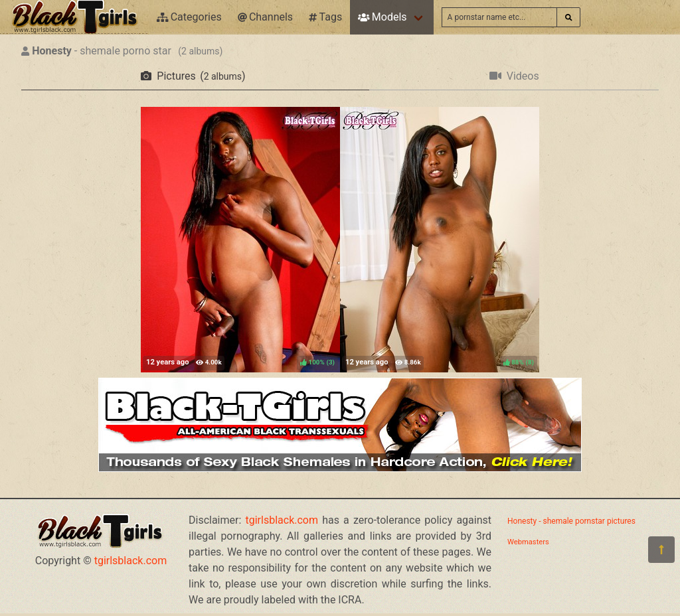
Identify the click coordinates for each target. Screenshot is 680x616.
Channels (265, 17)
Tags (325, 17)
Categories (189, 17)
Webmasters (528, 542)
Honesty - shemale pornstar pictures (571, 521)
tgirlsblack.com (131, 561)
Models (382, 17)
